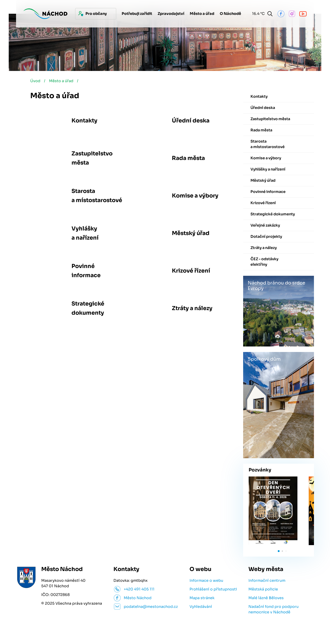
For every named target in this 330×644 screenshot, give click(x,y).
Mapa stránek (202, 598)
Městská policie (263, 589)
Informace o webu (206, 580)
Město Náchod (138, 598)
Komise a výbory (195, 196)
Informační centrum (267, 580)
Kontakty (84, 121)
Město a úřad (61, 81)
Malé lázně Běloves (266, 598)
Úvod (35, 81)
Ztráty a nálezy (192, 308)
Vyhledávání (201, 607)
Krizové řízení (191, 271)
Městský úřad (191, 233)
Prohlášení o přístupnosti (213, 589)
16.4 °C (257, 14)
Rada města (188, 158)
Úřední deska (191, 121)
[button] (279, 551)
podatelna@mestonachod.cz (151, 607)
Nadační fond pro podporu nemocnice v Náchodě (274, 609)
